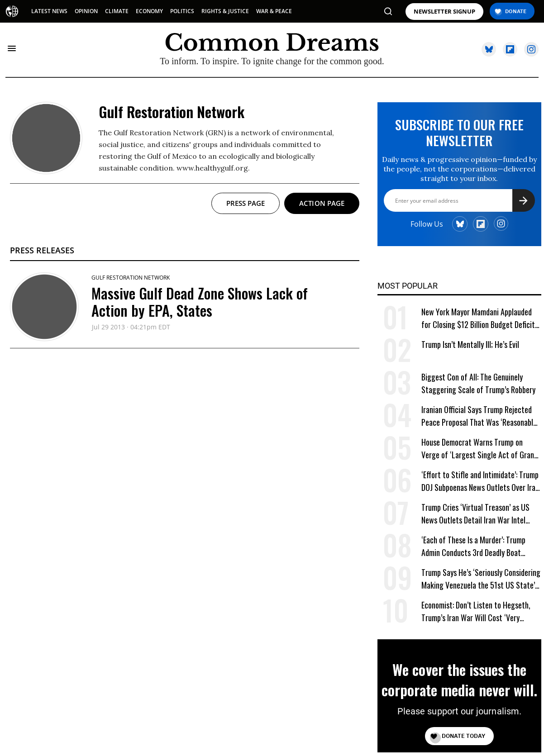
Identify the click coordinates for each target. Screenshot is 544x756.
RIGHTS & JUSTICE (225, 11)
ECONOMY (149, 11)
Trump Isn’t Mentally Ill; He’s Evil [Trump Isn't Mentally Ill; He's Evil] (470, 344)
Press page (246, 203)
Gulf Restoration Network (131, 278)
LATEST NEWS (49, 11)
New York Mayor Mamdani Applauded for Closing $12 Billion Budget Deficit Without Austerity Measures (478, 318)
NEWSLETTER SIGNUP (444, 12)
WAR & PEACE (274, 11)
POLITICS (182, 11)
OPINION (86, 11)
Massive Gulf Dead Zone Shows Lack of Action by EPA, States (200, 302)
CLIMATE (117, 11)
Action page (322, 203)
